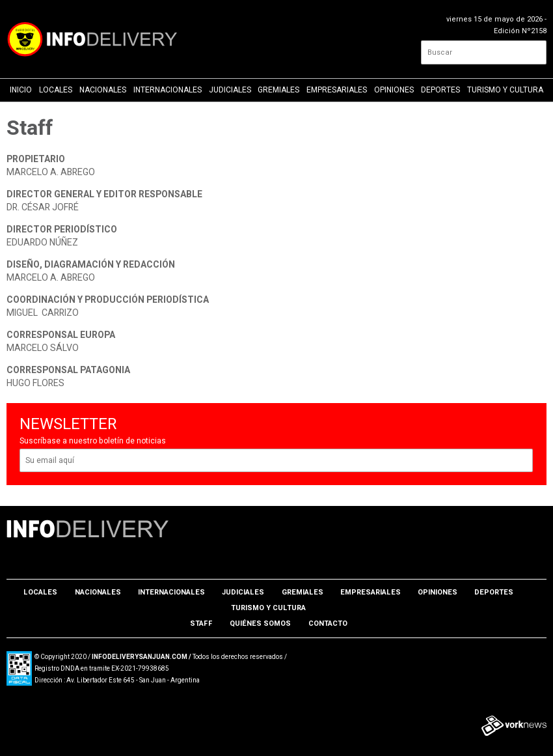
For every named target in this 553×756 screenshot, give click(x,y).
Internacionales (168, 90)
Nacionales (103, 90)
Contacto (328, 623)
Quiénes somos (260, 623)
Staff (201, 623)
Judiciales (230, 90)
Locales (56, 90)
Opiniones (394, 90)
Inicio (21, 90)
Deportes (440, 90)
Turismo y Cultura (505, 90)
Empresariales (337, 90)
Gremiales (278, 90)
